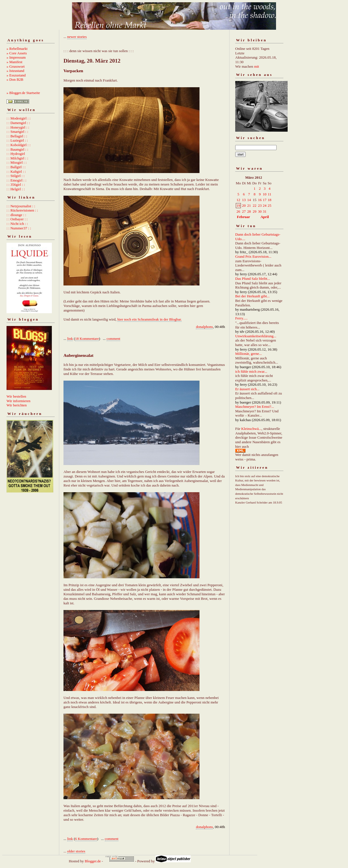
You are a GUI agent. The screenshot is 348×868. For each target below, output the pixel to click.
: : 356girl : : (16, 185)
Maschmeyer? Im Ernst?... (255, 407)
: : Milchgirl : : (17, 158)
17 (265, 200)
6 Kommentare (86, 839)
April (265, 217)
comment (113, 339)
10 (265, 194)
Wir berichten (17, 405)
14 (249, 200)
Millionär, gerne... (249, 354)
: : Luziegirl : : (17, 140)
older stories (76, 851)
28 (249, 211)
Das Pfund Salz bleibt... (253, 279)
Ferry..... (241, 318)
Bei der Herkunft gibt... (252, 296)
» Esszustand (16, 75)
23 (260, 205)
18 (269, 200)
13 (244, 200)
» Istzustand (15, 71)
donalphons (204, 327)
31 (265, 211)
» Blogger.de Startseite (23, 93)
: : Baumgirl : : (17, 149)
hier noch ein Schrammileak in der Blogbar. (149, 319)
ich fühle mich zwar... (251, 371)
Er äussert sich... (247, 389)
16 (260, 200)
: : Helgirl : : (16, 189)
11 (270, 194)
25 (269, 205)
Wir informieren (18, 401)
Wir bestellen (16, 396)
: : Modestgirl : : (19, 118)
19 (238, 205)
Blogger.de (93, 861)
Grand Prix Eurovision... (253, 256)
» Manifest (14, 62)
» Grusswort (16, 66)
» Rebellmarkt (17, 49)
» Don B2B (15, 79)
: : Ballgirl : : (16, 167)
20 (244, 205)
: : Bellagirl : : (17, 136)
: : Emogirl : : (16, 180)
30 (260, 211)
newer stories (77, 37)
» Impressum (16, 57)
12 (238, 200)
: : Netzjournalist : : (21, 206)
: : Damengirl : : (18, 123)
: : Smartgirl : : (17, 132)
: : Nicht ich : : (17, 224)
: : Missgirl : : (17, 162)
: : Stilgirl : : (16, 176)
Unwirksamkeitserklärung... (256, 336)
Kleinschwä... (251, 429)
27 (244, 211)
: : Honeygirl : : (18, 127)
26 (238, 211)
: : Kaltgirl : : (16, 171)
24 (265, 205)
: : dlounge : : (16, 215)
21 (249, 205)
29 (255, 211)
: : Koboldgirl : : (19, 145)
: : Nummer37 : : (19, 228)
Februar (243, 217)
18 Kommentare (87, 339)
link (70, 339)
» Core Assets (17, 53)
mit (257, 66)
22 (255, 205)
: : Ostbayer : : (17, 219)
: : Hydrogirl (16, 154)
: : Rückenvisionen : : (22, 210)
